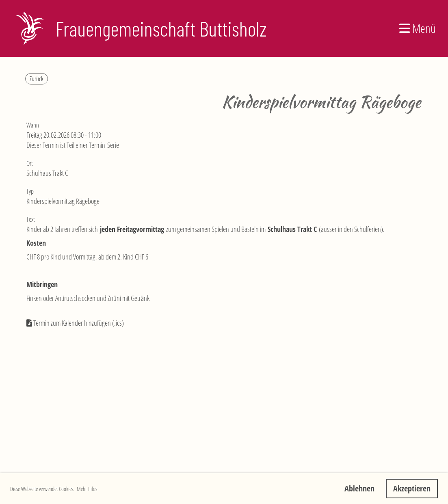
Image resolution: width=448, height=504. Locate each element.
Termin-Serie (104, 145)
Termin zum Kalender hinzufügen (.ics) (79, 323)
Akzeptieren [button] (412, 488)
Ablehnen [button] (359, 488)
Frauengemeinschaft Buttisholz (161, 28)
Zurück (37, 79)
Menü (418, 28)
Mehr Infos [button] (87, 489)
